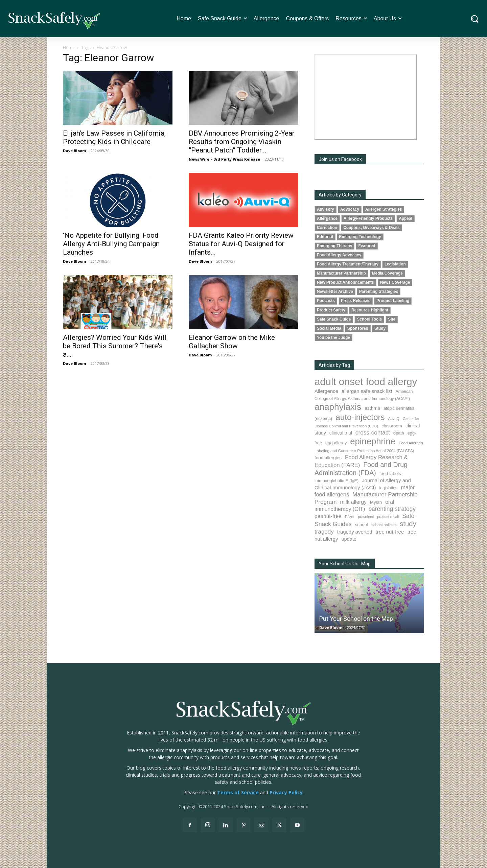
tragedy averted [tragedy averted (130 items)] (355, 532)
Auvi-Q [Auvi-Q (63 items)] (394, 419)
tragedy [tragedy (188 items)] (324, 532)
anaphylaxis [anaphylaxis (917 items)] (338, 407)
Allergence (327, 218)
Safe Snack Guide (334, 319)
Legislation (395, 264)
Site (392, 319)
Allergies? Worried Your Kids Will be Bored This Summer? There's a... (115, 346)
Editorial (325, 237)
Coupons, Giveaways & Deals (372, 228)
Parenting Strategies (379, 291)
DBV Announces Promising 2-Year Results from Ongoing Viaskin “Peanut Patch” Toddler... (242, 142)
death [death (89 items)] (399, 433)
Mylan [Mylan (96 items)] (376, 502)
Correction (327, 228)
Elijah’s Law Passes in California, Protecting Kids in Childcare (114, 137)
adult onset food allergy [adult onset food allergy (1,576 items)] (366, 382)
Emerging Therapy (334, 246)
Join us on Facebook (340, 159)
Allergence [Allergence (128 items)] (326, 391)
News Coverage (395, 282)
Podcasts (326, 301)
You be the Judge (333, 337)
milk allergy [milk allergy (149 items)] (353, 502)
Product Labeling (393, 301)
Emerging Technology (360, 237)
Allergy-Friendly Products (368, 218)
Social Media (329, 328)
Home (69, 48)
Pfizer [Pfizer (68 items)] (350, 517)
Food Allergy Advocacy (339, 255)
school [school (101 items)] (362, 525)
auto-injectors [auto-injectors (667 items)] (360, 417)
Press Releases (356, 301)
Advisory (326, 209)
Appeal (405, 218)
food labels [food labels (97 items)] (390, 474)
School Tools (369, 319)
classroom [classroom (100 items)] (392, 426)
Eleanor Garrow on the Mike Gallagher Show (232, 342)
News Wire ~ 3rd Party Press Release (224, 159)
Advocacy (350, 209)
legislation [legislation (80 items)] (388, 488)
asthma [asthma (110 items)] (372, 408)
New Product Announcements (345, 282)
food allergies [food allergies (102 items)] (328, 458)
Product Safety (331, 310)
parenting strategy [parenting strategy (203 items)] (392, 509)
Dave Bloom (74, 151)
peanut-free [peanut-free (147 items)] (328, 516)
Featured (367, 246)
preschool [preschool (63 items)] (366, 517)
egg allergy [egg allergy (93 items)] (336, 443)
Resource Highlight (370, 310)
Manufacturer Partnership (341, 273)
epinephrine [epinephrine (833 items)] (373, 441)
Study (380, 328)
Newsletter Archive (335, 291)
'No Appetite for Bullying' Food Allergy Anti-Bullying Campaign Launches (111, 244)
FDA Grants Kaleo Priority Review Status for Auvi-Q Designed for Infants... (241, 244)
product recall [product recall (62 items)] (388, 517)
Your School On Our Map (345, 564)
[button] (475, 19)
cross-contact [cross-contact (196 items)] (373, 432)
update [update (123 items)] (349, 539)
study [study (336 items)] (408, 524)
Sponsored (358, 328)
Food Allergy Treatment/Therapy (348, 264)
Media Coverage (387, 273)
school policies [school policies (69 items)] (384, 525)
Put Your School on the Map (356, 619)
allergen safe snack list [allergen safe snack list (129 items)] (367, 391)
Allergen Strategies (384, 209)
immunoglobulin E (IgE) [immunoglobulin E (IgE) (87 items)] (337, 481)
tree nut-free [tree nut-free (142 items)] (390, 532)
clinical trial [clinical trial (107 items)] (341, 433)
